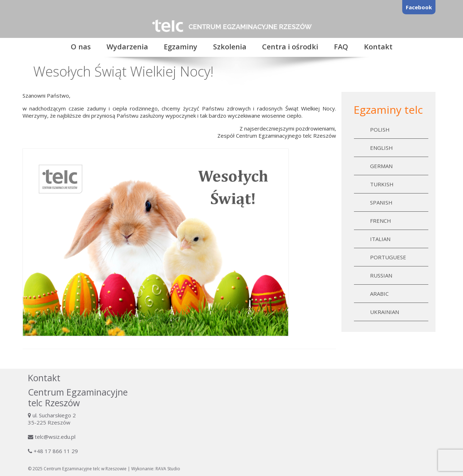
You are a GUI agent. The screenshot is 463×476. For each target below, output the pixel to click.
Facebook (419, 7)
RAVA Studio (168, 469)
